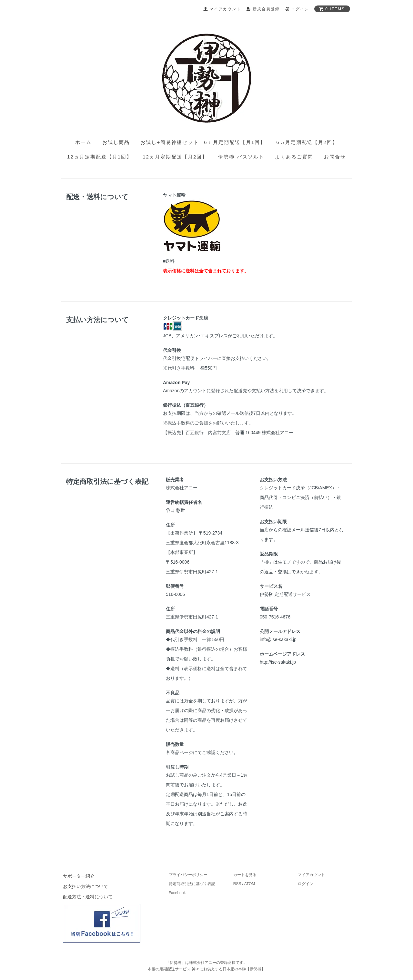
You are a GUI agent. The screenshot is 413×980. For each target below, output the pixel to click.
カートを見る (245, 875)
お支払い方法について (86, 886)
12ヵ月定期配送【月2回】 (175, 157)
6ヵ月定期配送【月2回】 (307, 142)
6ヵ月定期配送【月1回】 (235, 142)
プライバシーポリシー (188, 875)
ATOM (250, 884)
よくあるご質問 (294, 157)
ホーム (83, 142)
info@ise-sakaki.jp (278, 639)
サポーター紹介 (79, 876)
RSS (237, 884)
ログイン (306, 884)
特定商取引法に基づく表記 (192, 884)
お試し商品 (116, 142)
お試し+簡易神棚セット (170, 142)
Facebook (177, 893)
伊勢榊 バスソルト (241, 157)
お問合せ (335, 157)
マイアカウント (311, 875)
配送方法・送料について (88, 897)
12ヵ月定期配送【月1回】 (100, 157)
